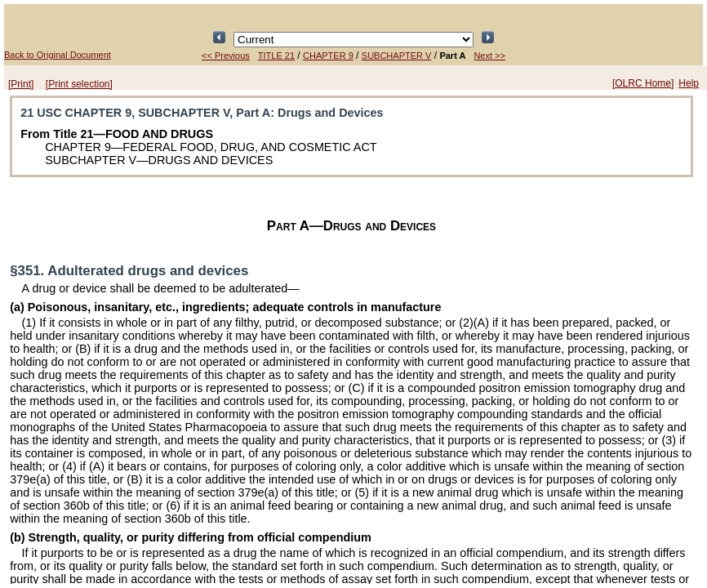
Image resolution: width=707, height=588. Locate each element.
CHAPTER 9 (328, 56)
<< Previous (226, 56)
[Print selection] (79, 84)
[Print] (21, 84)
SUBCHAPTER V (397, 56)
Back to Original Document (58, 55)
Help (689, 83)
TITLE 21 (276, 56)
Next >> (489, 56)
